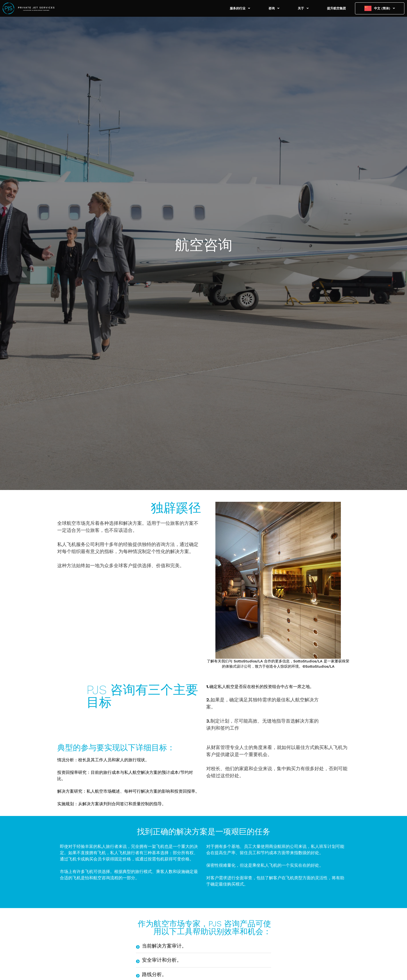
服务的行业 (240, 8)
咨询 (274, 8)
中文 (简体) (385, 8)
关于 (303, 8)
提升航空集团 (336, 8)
